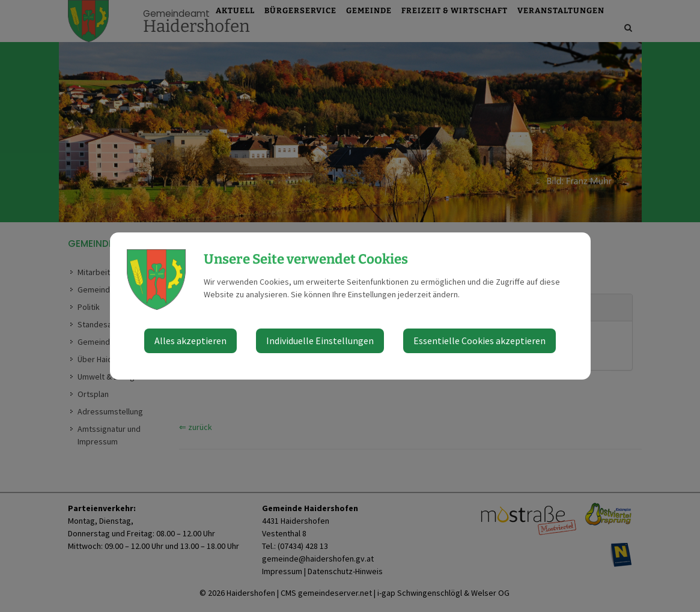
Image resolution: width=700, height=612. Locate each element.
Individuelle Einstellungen (320, 341)
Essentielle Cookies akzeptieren (479, 341)
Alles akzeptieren (190, 341)
